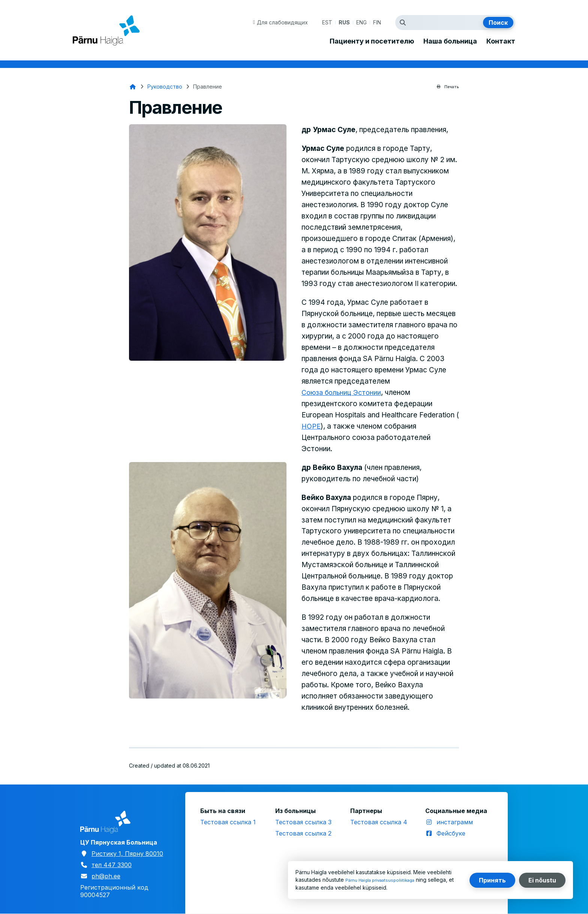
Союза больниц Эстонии (344, 392)
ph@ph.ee (106, 876)
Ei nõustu (542, 880)
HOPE (311, 426)
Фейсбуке (451, 833)
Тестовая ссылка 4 (379, 822)
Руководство (165, 87)
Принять (492, 880)
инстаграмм (455, 822)
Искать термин (405, 23)
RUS (344, 22)
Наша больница (450, 41)
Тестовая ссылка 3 (303, 822)
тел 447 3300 (112, 865)
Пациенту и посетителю (372, 41)
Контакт (501, 41)
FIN (377, 22)
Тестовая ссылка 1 (228, 822)
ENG (361, 22)
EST (327, 22)
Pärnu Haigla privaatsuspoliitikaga (387, 880)
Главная (133, 87)
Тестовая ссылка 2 (303, 833)
